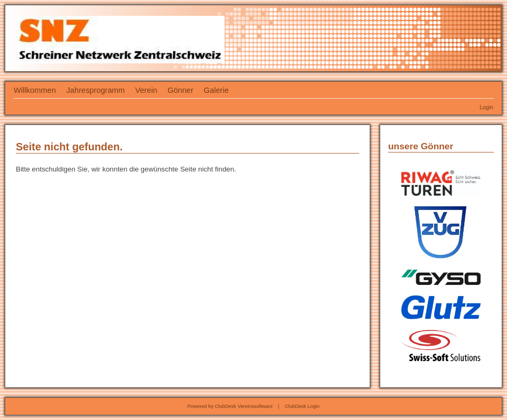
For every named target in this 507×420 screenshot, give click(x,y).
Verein (146, 90)
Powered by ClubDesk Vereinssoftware (230, 406)
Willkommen (35, 90)
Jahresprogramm (96, 90)
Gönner (180, 90)
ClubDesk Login (302, 406)
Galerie (216, 90)
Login (486, 107)
